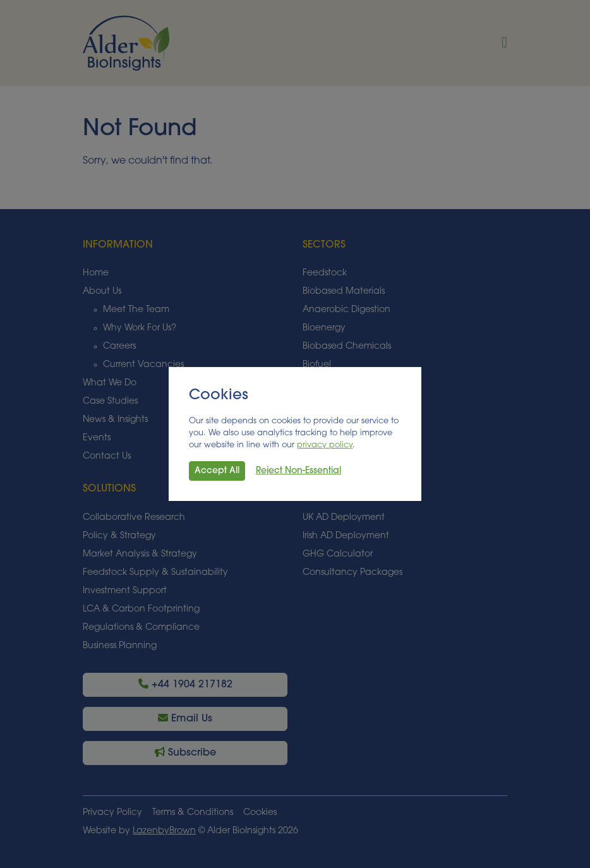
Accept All (217, 471)
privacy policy (325, 445)
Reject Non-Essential (298, 471)
